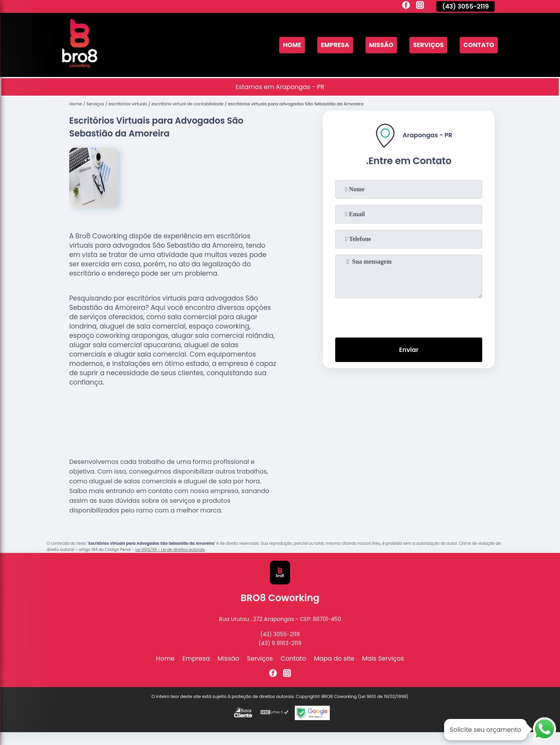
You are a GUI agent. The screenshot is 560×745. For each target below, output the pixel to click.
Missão (380, 45)
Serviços (427, 45)
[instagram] (420, 6)
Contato (478, 45)
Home (289, 45)
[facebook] (406, 6)
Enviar (409, 350)
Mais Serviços (383, 658)
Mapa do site (334, 658)
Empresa (333, 45)
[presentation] (409, 316)
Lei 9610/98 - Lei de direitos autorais (170, 550)
